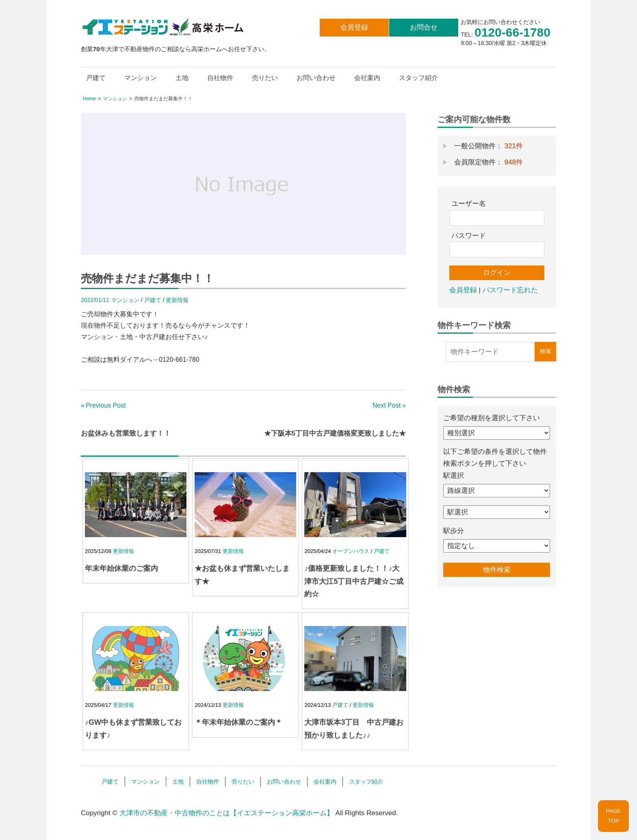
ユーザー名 (469, 204)
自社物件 (220, 78)
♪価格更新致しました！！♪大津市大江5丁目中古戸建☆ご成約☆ (354, 581)
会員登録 (354, 27)
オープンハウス (351, 551)
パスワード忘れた (510, 290)
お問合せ (424, 27)
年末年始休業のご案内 (121, 568)
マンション (141, 78)
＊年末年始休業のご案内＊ (238, 722)
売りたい (265, 78)
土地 (182, 78)
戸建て (96, 78)
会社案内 (367, 78)
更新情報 (177, 300)
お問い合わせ (316, 78)
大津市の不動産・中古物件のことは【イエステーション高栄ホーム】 (226, 813)
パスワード (469, 236)
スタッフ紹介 (418, 78)
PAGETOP (614, 816)
